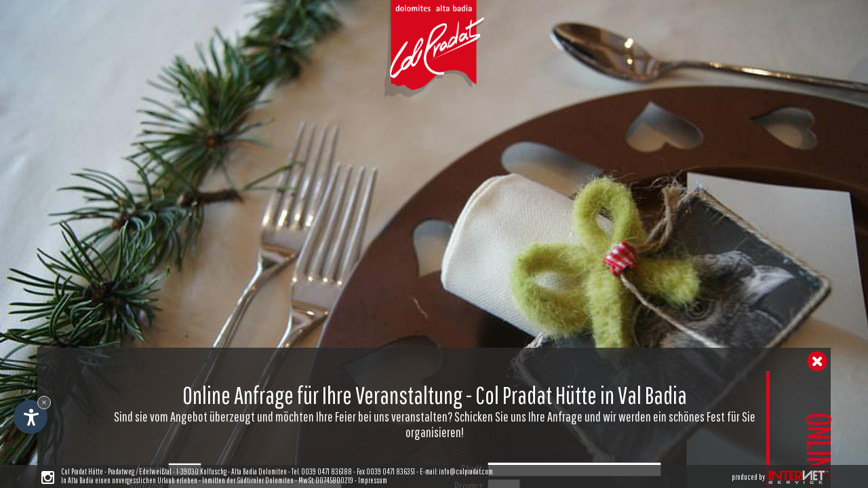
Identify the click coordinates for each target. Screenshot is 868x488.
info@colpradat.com (466, 471)
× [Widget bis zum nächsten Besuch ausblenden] (44, 402)
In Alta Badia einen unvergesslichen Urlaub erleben (129, 480)
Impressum (373, 480)
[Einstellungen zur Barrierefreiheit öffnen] (31, 417)
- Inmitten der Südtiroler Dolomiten (245, 480)
